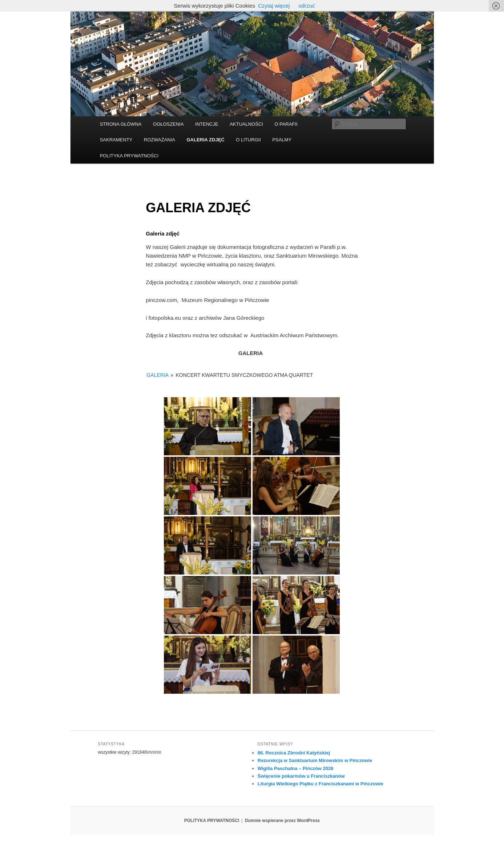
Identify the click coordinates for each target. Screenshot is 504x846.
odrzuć (307, 6)
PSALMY (282, 140)
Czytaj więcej (274, 6)
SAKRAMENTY (116, 140)
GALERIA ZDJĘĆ (205, 140)
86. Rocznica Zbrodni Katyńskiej (294, 753)
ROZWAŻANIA (160, 140)
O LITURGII (248, 140)
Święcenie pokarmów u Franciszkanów (301, 776)
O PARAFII (286, 124)
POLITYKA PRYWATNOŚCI (129, 156)
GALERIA (157, 375)
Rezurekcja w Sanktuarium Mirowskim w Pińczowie (315, 760)
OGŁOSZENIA (168, 124)
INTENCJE (207, 124)
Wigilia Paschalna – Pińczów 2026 (296, 768)
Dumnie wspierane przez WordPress (283, 821)
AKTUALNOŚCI (246, 124)
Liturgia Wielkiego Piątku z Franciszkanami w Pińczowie (320, 784)
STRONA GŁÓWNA (121, 124)
